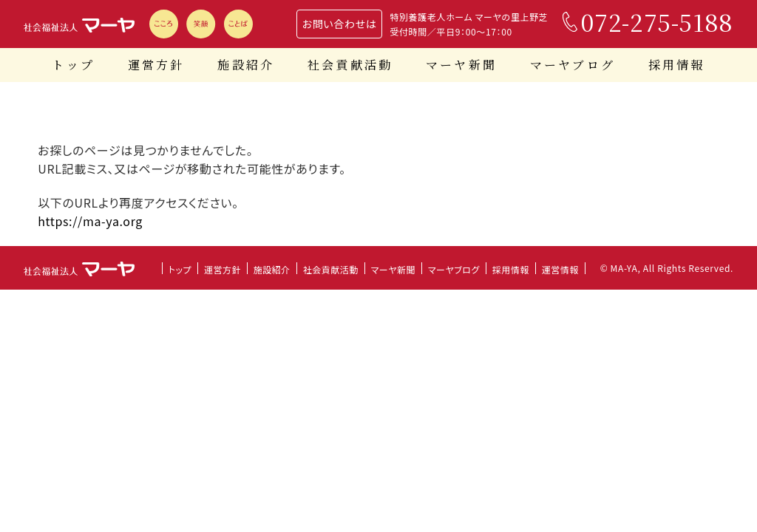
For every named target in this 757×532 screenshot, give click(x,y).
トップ (73, 65)
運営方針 (156, 65)
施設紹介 (246, 65)
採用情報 (677, 65)
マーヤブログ (573, 65)
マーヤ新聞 (461, 65)
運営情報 (560, 269)
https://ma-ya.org (90, 221)
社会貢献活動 (350, 65)
